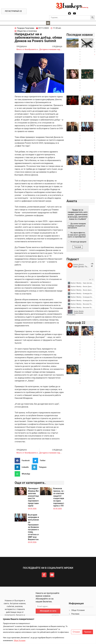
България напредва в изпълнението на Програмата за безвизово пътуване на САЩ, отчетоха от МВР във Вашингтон (35, 527)
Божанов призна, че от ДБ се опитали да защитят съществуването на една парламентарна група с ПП (61, 497)
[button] (48, 23)
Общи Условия (20, 640)
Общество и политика (27, 31)
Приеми (88, 632)
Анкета (72, 201)
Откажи (76, 632)
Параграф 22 (76, 323)
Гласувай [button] (78, 247)
